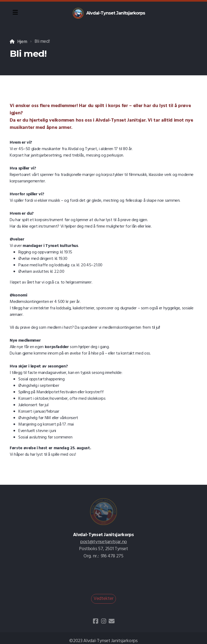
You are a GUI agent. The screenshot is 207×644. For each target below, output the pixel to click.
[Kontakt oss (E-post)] (112, 621)
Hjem (22, 42)
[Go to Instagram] (103, 621)
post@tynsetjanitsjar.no (103, 542)
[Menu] (15, 13)
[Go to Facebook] (95, 621)
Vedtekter (103, 599)
